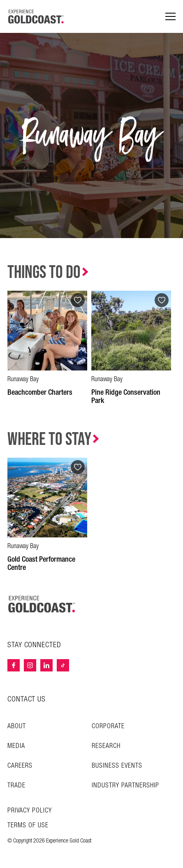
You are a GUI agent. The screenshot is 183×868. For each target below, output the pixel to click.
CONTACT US (27, 699)
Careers (20, 766)
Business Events (117, 766)
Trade (16, 786)
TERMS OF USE (28, 826)
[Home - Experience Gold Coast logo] (36, 16)
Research (106, 746)
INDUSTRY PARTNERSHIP (125, 786)
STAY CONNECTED (34, 645)
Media (16, 746)
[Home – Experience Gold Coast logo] (42, 604)
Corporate (108, 726)
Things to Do (44, 272)
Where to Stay (49, 439)
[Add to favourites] (78, 300)
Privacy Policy (30, 811)
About (17, 726)
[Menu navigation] (170, 17)
